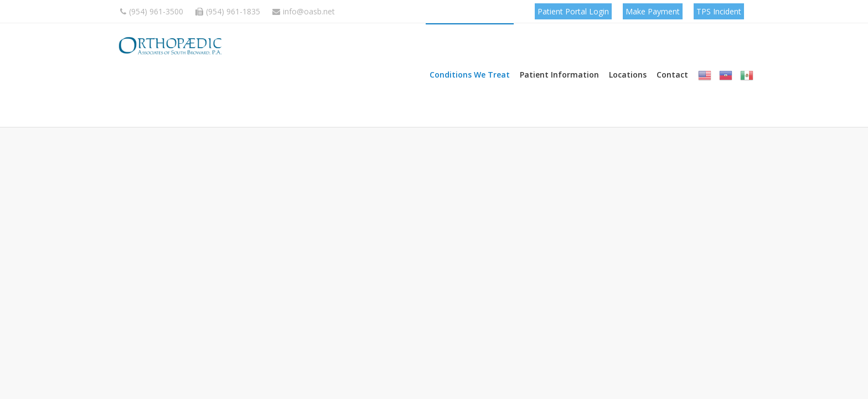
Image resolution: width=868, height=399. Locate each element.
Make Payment (653, 11)
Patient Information (559, 80)
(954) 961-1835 (228, 11)
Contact (672, 80)
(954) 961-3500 (152, 11)
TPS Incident (719, 11)
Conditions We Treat (470, 80)
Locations (628, 80)
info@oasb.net (304, 11)
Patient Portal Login (573, 11)
